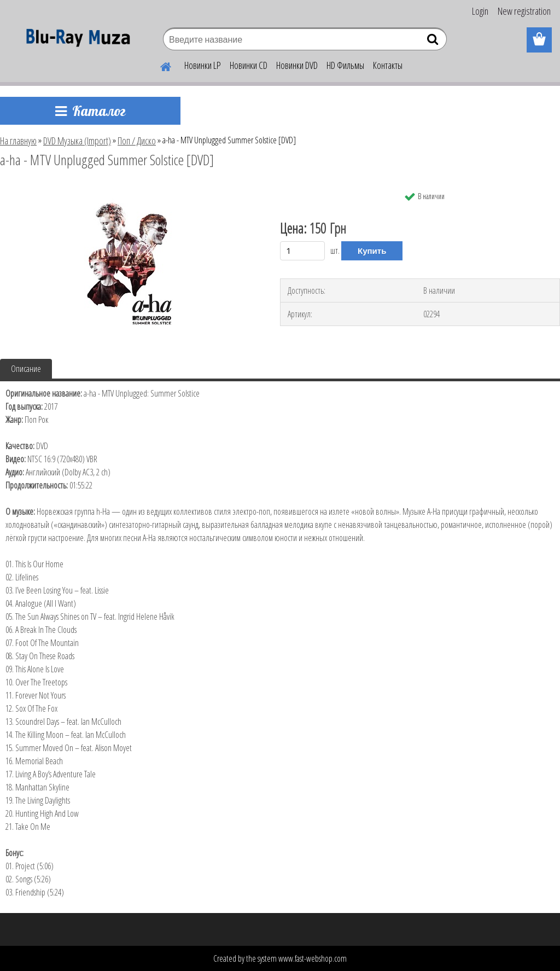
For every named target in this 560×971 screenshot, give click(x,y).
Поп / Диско (137, 141)
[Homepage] (159, 65)
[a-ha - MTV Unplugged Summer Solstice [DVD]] (130, 190)
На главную (18, 141)
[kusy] (302, 251)
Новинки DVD (297, 65)
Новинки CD (249, 65)
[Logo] (75, 40)
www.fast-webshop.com (313, 958)
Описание (26, 369)
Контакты (388, 65)
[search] (434, 42)
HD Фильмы (345, 65)
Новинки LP (203, 65)
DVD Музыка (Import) (77, 141)
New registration (524, 11)
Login (480, 11)
